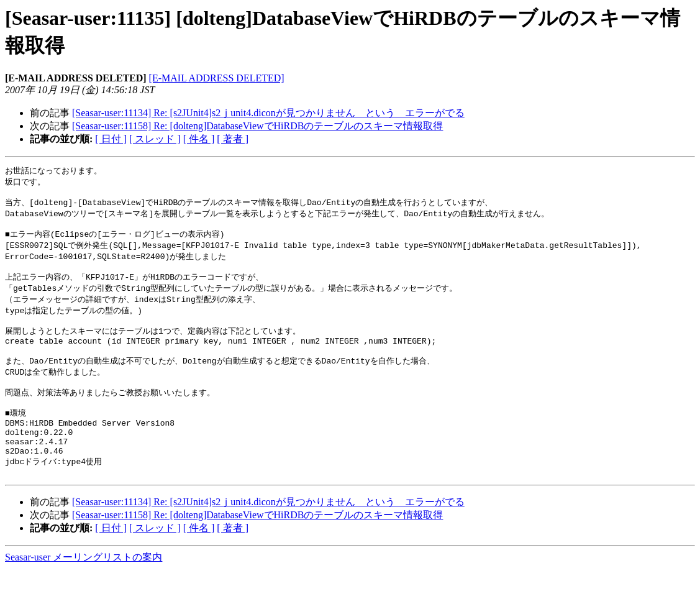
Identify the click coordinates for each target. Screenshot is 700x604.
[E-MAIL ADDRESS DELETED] (217, 78)
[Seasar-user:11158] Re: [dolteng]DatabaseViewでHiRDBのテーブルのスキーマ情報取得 (257, 126)
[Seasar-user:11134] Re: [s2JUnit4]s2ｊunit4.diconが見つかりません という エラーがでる (268, 113)
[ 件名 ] (199, 139)
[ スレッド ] (155, 139)
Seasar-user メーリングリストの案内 (84, 592)
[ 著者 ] (233, 139)
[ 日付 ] (111, 139)
